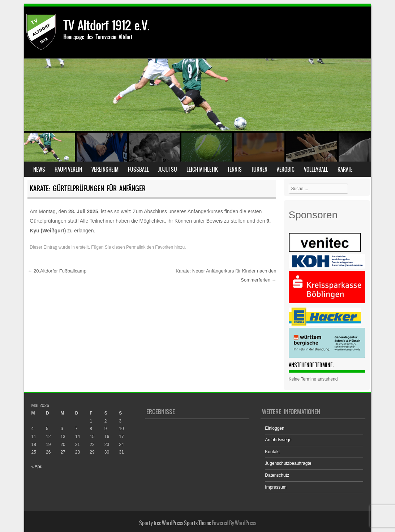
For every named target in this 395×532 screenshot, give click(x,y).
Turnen (259, 170)
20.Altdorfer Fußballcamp (57, 271)
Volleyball (316, 170)
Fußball (138, 170)
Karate (345, 170)
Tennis (235, 170)
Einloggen (274, 428)
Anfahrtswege (278, 440)
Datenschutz (277, 475)
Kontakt (272, 452)
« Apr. (37, 467)
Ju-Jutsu (168, 170)
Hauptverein (68, 170)
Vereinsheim (105, 170)
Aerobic (286, 170)
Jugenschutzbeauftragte (288, 463)
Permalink (136, 247)
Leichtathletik (202, 170)
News (39, 170)
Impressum (276, 487)
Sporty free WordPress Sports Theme (175, 523)
